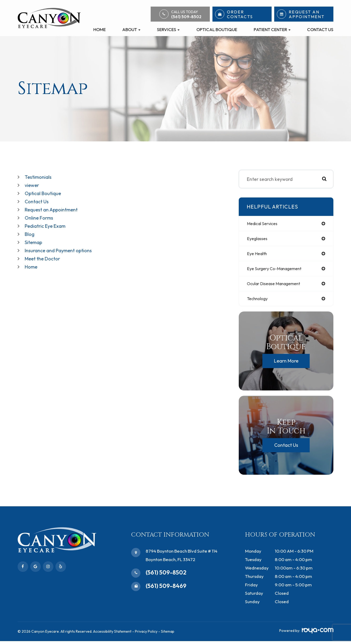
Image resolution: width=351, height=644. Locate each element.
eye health (258, 255)
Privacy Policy (146, 634)
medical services (264, 224)
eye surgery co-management (278, 270)
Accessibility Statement (112, 634)
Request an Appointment (54, 208)
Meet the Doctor (44, 256)
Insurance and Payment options (62, 248)
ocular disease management (278, 286)
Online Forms (40, 216)
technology (259, 301)
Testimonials (39, 177)
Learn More (286, 364)
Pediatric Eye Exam (47, 224)
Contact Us (320, 29)
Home (100, 29)
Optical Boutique (217, 29)
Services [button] (168, 29)
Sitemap (35, 240)
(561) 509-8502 (166, 575)
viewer (32, 185)
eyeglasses (259, 239)
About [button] (131, 29)
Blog (30, 232)
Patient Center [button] (272, 29)
